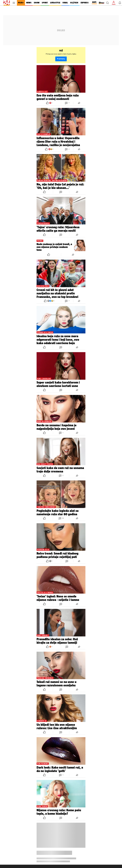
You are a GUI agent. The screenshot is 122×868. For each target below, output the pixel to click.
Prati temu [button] (61, 59)
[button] (107, 3)
